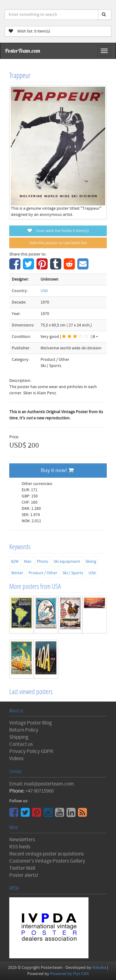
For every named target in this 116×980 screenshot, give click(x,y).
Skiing (91, 562)
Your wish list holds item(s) (58, 231)
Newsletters (22, 840)
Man (28, 562)
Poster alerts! (24, 875)
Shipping (19, 737)
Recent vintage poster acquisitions (47, 854)
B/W (15, 562)
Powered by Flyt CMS (69, 974)
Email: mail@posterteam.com (42, 784)
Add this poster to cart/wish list (58, 243)
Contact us (21, 744)
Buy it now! (57, 470)
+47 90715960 (39, 791)
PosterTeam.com (23, 51)
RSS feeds (20, 847)
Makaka (99, 968)
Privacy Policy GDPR (31, 751)
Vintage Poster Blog (31, 723)
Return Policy (24, 730)
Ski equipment (67, 562)
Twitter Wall (22, 868)
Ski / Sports (73, 573)
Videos (16, 759)
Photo (43, 562)
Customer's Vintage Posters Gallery (47, 861)
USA (44, 291)
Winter (17, 573)
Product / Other (43, 573)
